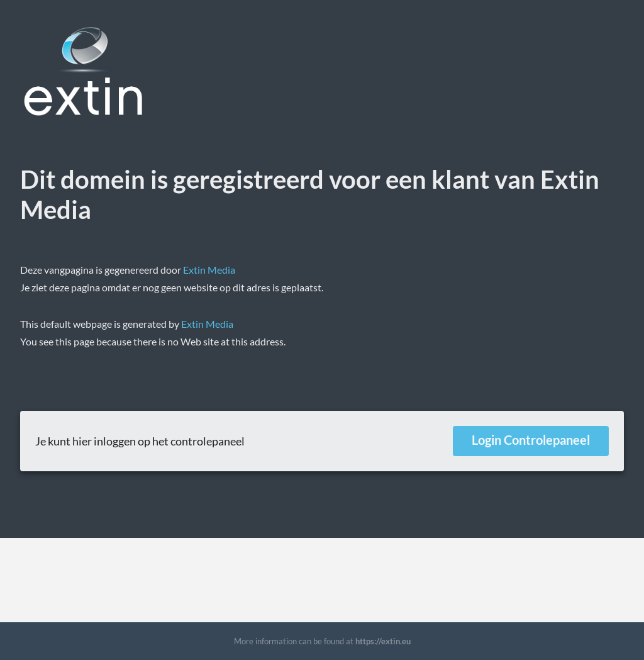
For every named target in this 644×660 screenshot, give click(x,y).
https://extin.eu (383, 641)
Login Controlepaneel (531, 440)
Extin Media (209, 270)
